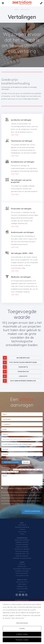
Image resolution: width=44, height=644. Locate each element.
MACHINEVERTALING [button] (23, 358)
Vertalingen (22, 525)
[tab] (22, 358)
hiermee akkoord (36, 488)
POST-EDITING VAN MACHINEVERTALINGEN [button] (23, 362)
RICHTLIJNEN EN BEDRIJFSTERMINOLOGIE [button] (23, 381)
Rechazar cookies (22, 640)
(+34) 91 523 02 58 (22, 589)
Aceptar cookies (22, 634)
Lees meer (15, 135)
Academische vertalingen (22, 549)
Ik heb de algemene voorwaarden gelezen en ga (21, 488)
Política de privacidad (26, 504)
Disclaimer (22, 564)
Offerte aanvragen (32, 511)
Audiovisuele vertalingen (22, 540)
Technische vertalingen (22, 551)
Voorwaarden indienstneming (22, 569)
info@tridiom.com (22, 586)
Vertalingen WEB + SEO (22, 554)
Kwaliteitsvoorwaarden (22, 571)
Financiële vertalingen (22, 544)
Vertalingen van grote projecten (22, 558)
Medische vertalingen (22, 556)
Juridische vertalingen (22, 547)
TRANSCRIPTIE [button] (23, 367)
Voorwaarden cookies (22, 576)
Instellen (22, 628)
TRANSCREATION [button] (23, 372)
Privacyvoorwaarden (22, 573)
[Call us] (41, 3)
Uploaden (26, 462)
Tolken (22, 529)
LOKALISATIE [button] (23, 376)
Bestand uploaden (8, 459)
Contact (22, 534)
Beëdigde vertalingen (22, 527)
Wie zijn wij (22, 532)
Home (16, 10)
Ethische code (22, 566)
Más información (22, 623)
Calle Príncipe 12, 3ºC (22, 582)
